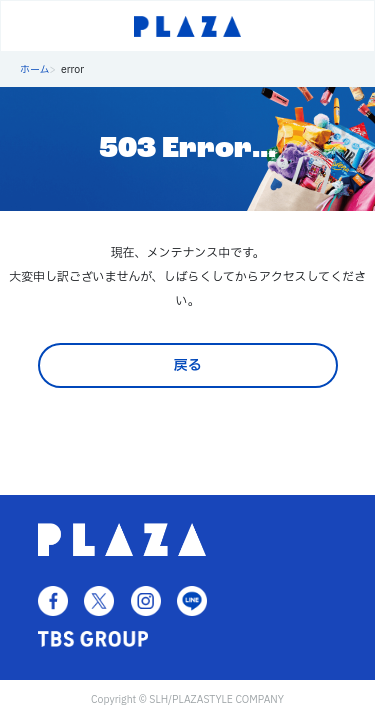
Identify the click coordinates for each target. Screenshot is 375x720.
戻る (188, 365)
